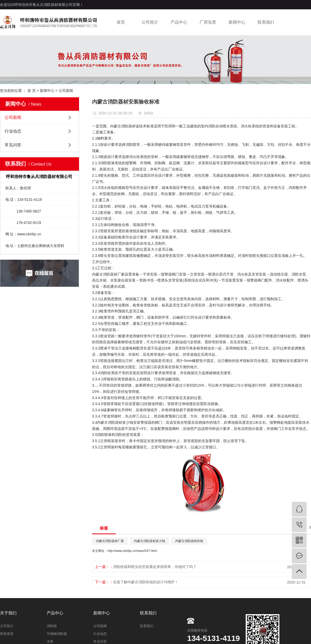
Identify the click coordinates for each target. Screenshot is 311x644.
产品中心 (179, 22)
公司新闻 (66, 91)
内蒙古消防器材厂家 (108, 274)
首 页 (32, 91)
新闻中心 (237, 22)
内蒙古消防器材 (123, 126)
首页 (121, 22)
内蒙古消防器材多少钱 (115, 422)
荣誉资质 (7, 634)
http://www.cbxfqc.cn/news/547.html (132, 551)
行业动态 (13, 131)
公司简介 (150, 22)
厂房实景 (208, 22)
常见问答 (13, 145)
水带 (50, 642)
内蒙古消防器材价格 (189, 541)
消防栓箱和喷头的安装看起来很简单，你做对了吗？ (155, 567)
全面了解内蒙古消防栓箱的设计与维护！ (146, 582)
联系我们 (266, 22)
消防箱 (52, 626)
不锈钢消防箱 (57, 634)
